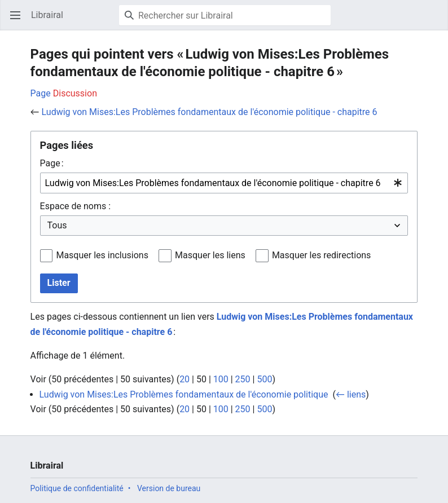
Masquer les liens (210, 255)
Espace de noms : (75, 206)
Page (41, 93)
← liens (351, 394)
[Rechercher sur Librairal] (225, 15)
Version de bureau (169, 488)
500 (264, 379)
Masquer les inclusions (102, 255)
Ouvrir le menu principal (19, 21)
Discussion (75, 93)
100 (221, 379)
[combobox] (224, 183)
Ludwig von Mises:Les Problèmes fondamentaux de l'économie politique (184, 394)
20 (185, 379)
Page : (52, 163)
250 (243, 379)
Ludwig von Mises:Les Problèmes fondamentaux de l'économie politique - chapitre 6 (210, 112)
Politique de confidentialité (77, 488)
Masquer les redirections (321, 255)
